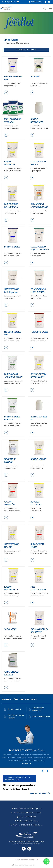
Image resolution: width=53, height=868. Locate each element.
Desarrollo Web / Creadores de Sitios (25, 865)
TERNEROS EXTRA (39, 332)
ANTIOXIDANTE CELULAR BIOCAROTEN (11, 675)
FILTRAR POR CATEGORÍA (26, 50)
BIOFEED (35, 77)
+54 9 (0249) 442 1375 (11, 2)
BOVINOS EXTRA (12, 247)
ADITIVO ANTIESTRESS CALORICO (37, 122)
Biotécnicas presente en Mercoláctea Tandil (20, 787)
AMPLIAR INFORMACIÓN (40, 794)
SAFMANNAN (10, 629)
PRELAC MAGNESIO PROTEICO (9, 165)
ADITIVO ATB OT (38, 459)
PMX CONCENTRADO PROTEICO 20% (38, 590)
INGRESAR (26, 764)
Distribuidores (36, 2)
